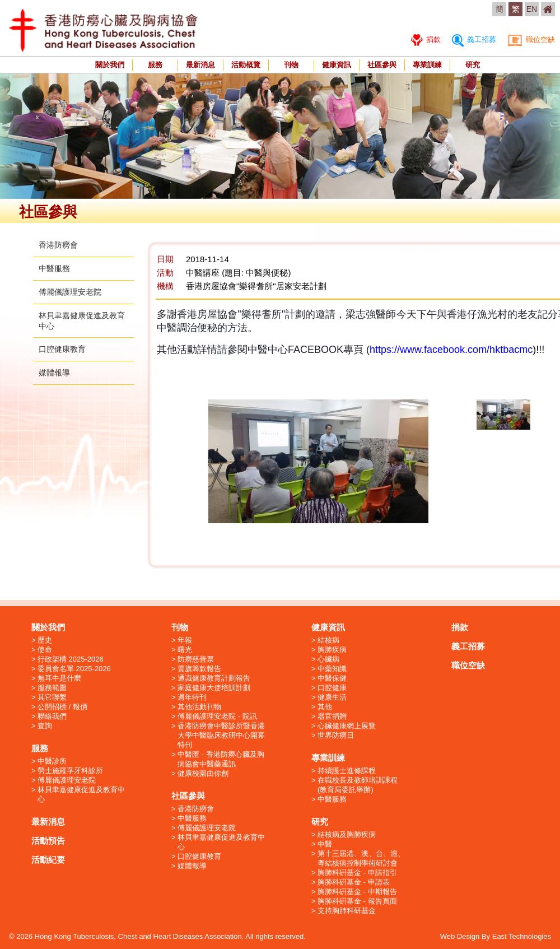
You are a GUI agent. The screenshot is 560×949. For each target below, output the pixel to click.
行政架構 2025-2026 (71, 659)
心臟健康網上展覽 (347, 726)
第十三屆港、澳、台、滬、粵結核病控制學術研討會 (361, 858)
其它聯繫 (52, 697)
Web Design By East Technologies (496, 936)
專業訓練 (427, 65)
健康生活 (332, 697)
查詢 (45, 726)
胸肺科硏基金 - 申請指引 (357, 873)
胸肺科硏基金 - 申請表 (354, 882)
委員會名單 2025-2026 (74, 669)
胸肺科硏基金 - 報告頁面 (357, 901)
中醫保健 (332, 678)
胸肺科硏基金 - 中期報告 (357, 892)
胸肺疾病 (332, 650)
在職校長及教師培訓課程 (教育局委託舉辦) (358, 785)
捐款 (426, 39)
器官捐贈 (332, 716)
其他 (325, 707)
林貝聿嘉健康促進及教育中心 (81, 794)
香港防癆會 (58, 245)
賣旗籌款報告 (199, 669)
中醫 (325, 844)
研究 (473, 65)
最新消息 (200, 65)
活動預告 (48, 841)
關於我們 (110, 65)
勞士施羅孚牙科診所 (70, 771)
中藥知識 (332, 669)
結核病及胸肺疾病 (347, 834)
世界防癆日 (336, 735)
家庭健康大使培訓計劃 (214, 688)
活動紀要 (48, 860)
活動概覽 (246, 65)
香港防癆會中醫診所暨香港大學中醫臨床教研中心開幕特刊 (221, 735)
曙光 (185, 650)
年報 (185, 640)
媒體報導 (54, 373)
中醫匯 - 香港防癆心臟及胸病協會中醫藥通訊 (221, 759)
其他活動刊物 (199, 707)
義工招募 (474, 39)
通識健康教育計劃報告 (214, 678)
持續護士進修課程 (347, 771)
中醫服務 (54, 268)
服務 (155, 65)
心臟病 (328, 659)
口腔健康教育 (62, 349)
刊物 (291, 65)
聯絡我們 (52, 716)
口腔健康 (332, 688)
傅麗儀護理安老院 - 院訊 (217, 716)
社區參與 (382, 65)
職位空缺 (531, 39)
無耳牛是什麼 (59, 678)
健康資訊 (337, 65)
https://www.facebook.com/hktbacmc (451, 350)
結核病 (328, 640)
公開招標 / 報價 (62, 707)
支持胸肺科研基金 (347, 911)
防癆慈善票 (196, 659)
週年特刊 (192, 697)
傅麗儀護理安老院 (70, 292)
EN (532, 9)
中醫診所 (52, 761)
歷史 (45, 640)
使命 (45, 650)
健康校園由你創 (203, 773)
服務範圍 (52, 688)
